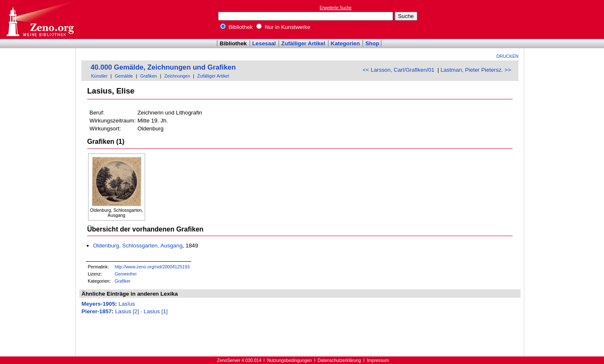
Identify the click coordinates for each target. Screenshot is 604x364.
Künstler (99, 76)
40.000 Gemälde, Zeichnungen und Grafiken (163, 67)
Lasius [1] (156, 311)
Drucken (508, 56)
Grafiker (122, 281)
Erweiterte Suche (336, 8)
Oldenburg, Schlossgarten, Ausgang (138, 246)
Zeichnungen (177, 76)
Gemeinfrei (125, 274)
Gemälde (124, 76)
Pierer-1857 (96, 311)
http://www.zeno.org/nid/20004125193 (152, 267)
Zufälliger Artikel (303, 43)
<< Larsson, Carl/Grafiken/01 (398, 70)
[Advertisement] (565, 19)
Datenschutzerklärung (339, 360)
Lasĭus (127, 304)
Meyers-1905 (98, 304)
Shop (372, 43)
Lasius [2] (127, 311)
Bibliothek (237, 27)
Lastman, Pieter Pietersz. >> (476, 70)
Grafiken (148, 76)
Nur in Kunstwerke (283, 27)
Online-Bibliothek (40, 19)
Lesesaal (264, 43)
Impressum (378, 360)
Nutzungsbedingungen (290, 360)
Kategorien (345, 43)
